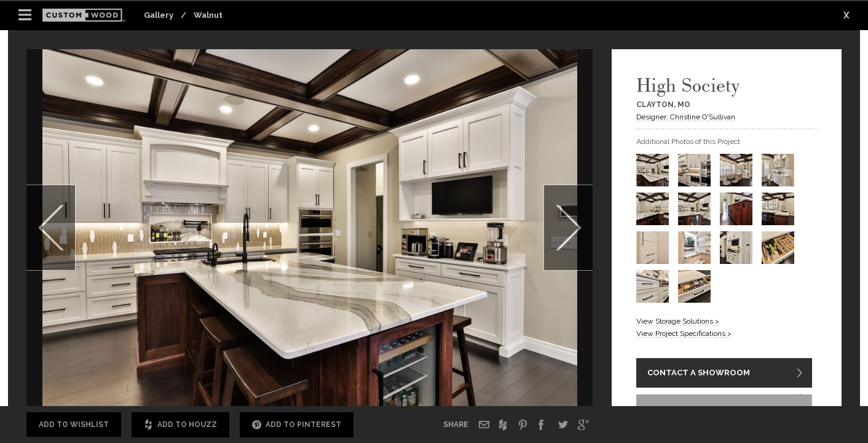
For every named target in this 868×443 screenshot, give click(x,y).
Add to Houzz (180, 425)
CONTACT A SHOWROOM (699, 374)
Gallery (159, 15)
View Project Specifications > (684, 333)
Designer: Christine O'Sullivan (686, 117)
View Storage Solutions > (678, 321)
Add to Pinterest (297, 425)
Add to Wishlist (74, 425)
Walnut (208, 15)
